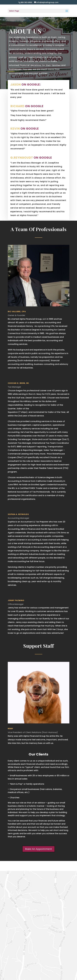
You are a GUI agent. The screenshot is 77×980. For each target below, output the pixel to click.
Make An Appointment (38, 849)
